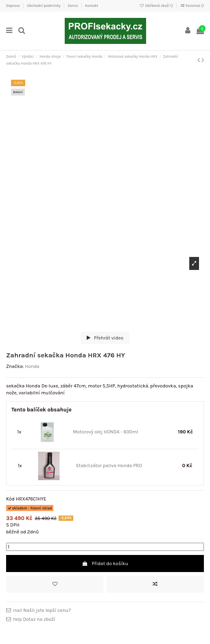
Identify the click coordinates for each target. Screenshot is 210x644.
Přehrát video (105, 338)
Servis (73, 6)
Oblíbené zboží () (157, 6)
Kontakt (92, 6)
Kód (10, 499)
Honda (32, 366)
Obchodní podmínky (44, 6)
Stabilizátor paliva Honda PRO (109, 466)
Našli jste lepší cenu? (42, 610)
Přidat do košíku (105, 563)
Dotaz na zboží (34, 619)
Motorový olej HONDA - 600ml (105, 432)
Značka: (15, 366)
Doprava (13, 6)
